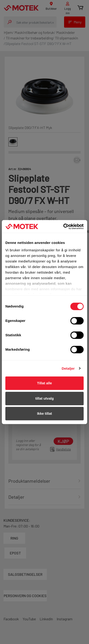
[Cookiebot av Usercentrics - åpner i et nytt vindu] (64, 227)
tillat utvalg (44, 398)
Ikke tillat (44, 413)
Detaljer (68, 368)
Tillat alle (44, 383)
